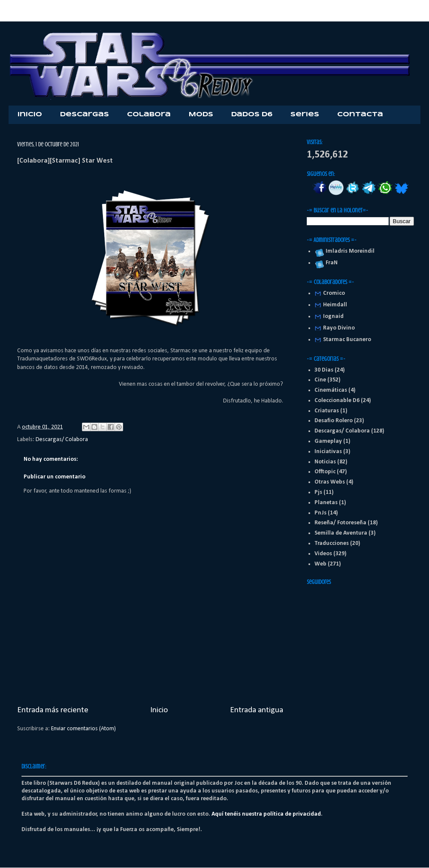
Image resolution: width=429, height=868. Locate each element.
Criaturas (327, 411)
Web (320, 564)
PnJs (320, 513)
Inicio (30, 115)
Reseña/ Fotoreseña (340, 523)
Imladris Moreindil (349, 251)
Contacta (360, 115)
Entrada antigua (257, 710)
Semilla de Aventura (341, 533)
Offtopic (325, 472)
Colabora (149, 115)
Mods (201, 115)
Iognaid (333, 316)
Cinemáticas (331, 390)
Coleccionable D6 (337, 401)
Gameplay (328, 441)
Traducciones (332, 543)
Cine (320, 380)
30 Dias (324, 370)
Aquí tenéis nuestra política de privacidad (266, 814)
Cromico (334, 293)
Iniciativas (328, 452)
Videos (323, 554)
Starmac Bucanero (347, 340)
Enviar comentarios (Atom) (83, 729)
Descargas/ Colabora (62, 440)
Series (305, 115)
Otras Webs (330, 482)
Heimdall (335, 305)
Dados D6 (252, 115)
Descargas (85, 115)
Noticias (325, 462)
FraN (330, 263)
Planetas (326, 503)
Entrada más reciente (53, 710)
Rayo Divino (339, 328)
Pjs (318, 492)
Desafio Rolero (334, 421)
